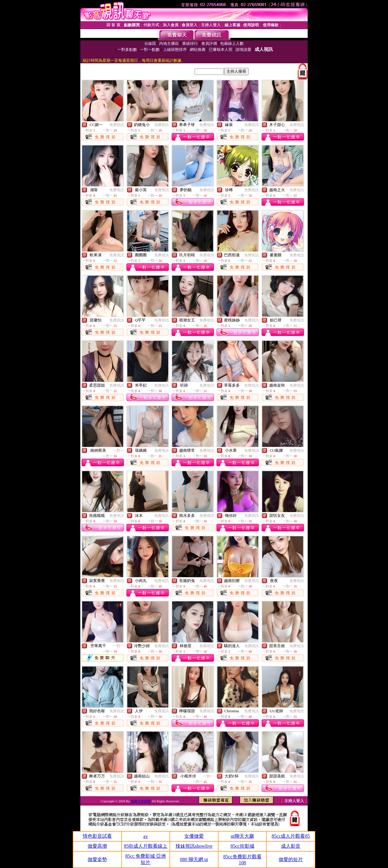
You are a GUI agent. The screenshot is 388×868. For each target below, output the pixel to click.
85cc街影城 (242, 846)
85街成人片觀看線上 (145, 846)
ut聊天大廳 (242, 836)
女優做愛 (194, 836)
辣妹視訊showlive (194, 846)
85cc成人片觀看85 (291, 836)
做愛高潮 (97, 846)
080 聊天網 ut (194, 859)
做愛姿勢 (97, 859)
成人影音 (291, 846)
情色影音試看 (97, 836)
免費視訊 (117, 125)
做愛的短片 (291, 859)
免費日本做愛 (141, 801)
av (146, 836)
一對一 (119, 451)
